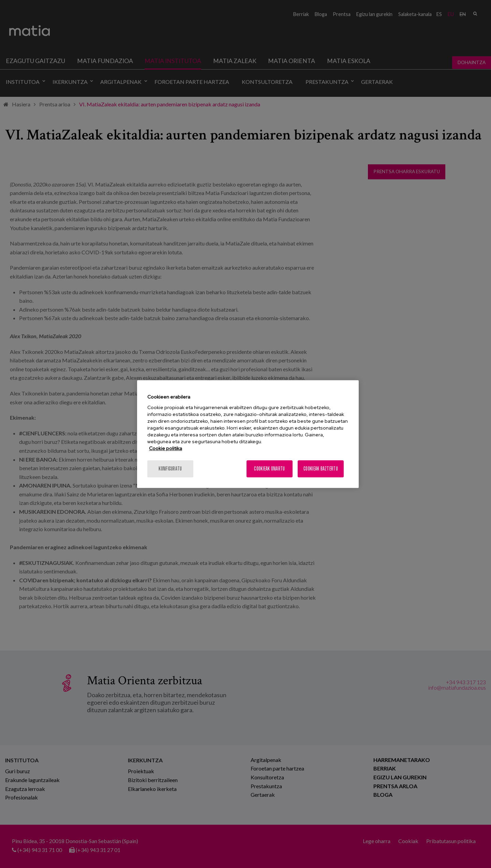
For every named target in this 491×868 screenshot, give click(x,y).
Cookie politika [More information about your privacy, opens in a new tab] (166, 448)
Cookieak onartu (269, 469)
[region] (248, 434)
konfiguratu (170, 469)
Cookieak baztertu (321, 469)
